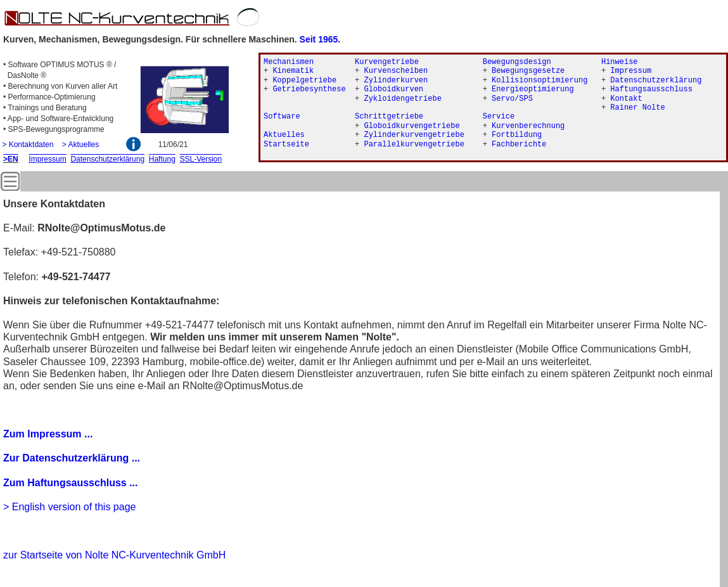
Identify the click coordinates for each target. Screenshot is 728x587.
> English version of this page (69, 507)
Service (499, 117)
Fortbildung (517, 135)
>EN (11, 159)
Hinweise (620, 62)
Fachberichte (519, 145)
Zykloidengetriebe (402, 99)
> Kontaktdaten (28, 145)
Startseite (286, 145)
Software (282, 117)
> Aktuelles (80, 145)
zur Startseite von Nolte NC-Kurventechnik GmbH (114, 555)
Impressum (631, 71)
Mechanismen (289, 62)
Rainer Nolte (637, 108)
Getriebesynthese (309, 89)
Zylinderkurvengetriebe (414, 135)
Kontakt (626, 99)
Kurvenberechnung (528, 126)
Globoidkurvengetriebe (412, 126)
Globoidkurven (393, 89)
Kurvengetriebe (387, 62)
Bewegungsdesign (517, 62)
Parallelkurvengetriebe (414, 145)
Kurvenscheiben (396, 71)
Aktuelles (284, 135)
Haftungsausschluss (651, 89)
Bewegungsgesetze (528, 71)
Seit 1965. (320, 39)
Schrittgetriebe (389, 117)
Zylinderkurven (396, 81)
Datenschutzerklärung (656, 81)
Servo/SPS (512, 99)
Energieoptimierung (533, 89)
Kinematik (293, 71)
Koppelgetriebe (304, 81)
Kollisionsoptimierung (540, 81)
